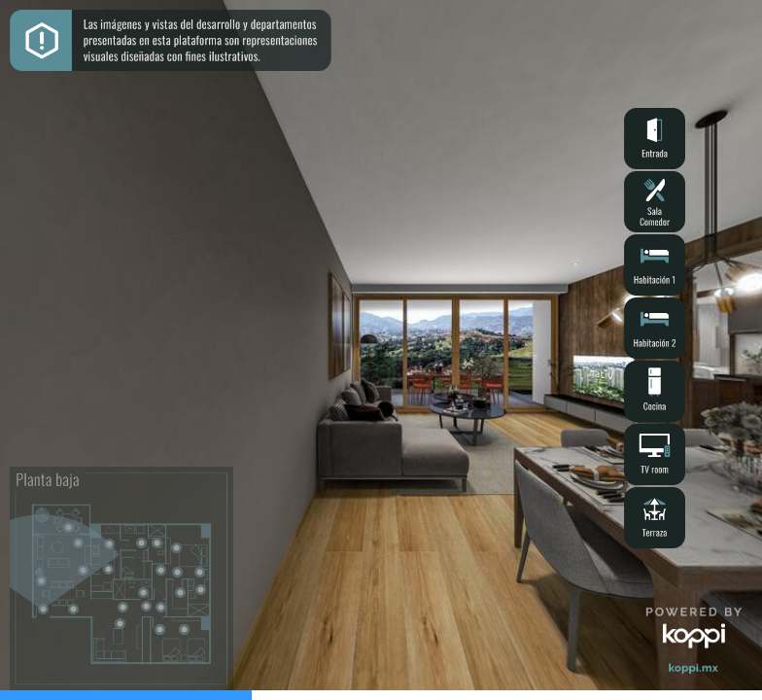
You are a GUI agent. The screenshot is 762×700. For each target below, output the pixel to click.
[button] (655, 139)
